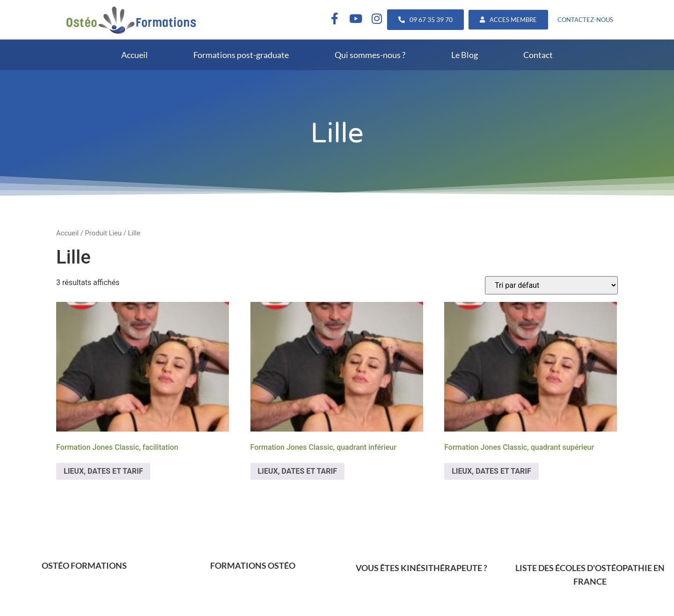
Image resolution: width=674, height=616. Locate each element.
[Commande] (551, 285)
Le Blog (465, 55)
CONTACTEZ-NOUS (585, 20)
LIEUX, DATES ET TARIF (103, 471)
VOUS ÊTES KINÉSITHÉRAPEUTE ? (421, 568)
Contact (538, 55)
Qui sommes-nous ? (370, 55)
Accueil (135, 55)
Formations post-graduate (241, 55)
